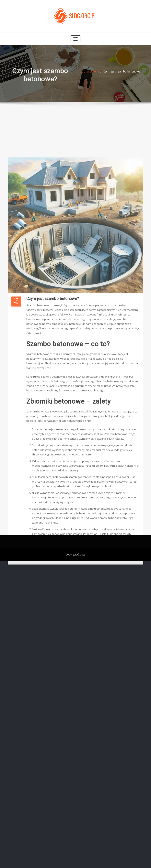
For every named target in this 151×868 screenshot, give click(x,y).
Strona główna (91, 72)
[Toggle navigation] (75, 38)
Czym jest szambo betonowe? (122, 72)
